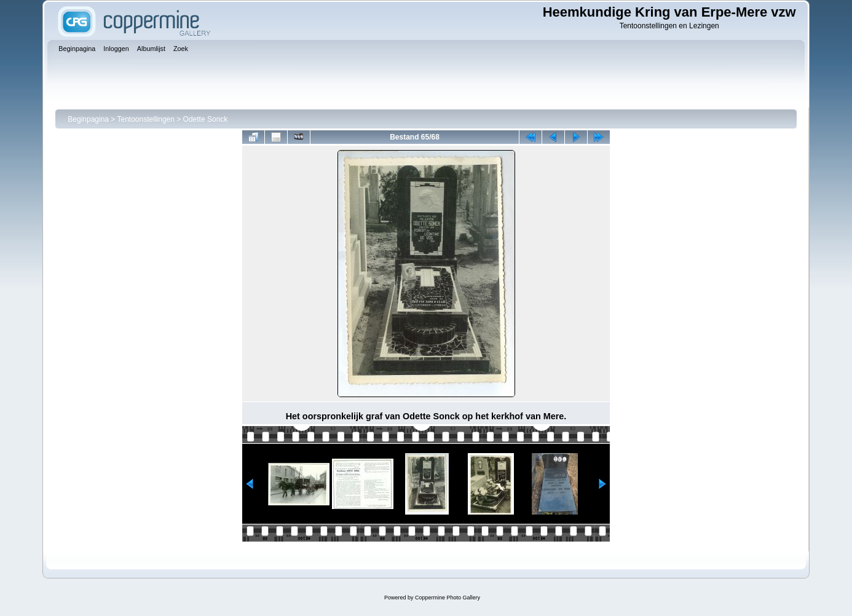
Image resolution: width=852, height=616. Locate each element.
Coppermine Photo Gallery (448, 598)
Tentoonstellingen (146, 119)
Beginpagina (88, 119)
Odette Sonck (206, 119)
